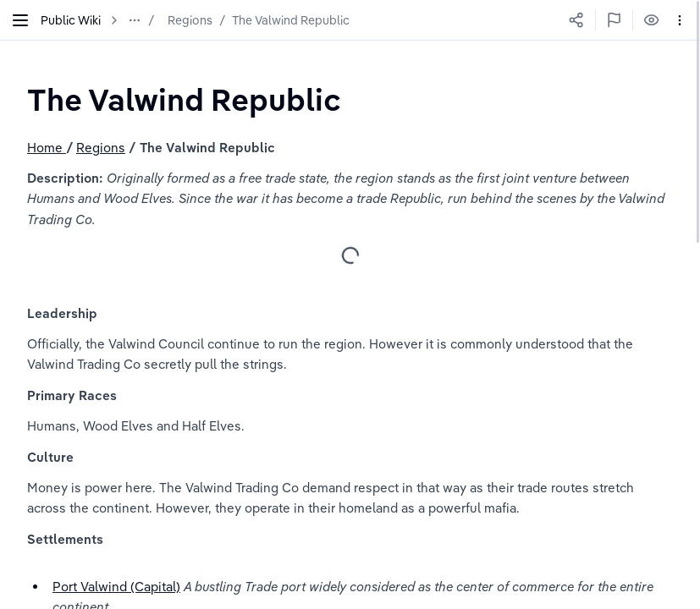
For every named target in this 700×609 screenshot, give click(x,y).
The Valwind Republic (291, 20)
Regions (190, 20)
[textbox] (184, 99)
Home (47, 148)
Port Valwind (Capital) (116, 587)
